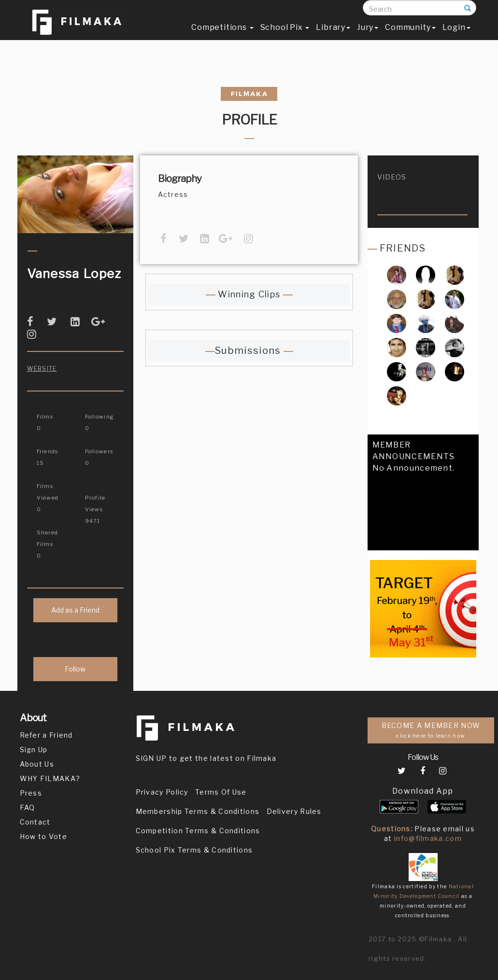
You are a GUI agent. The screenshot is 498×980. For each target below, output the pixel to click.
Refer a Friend (46, 735)
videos (392, 177)
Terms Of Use (221, 792)
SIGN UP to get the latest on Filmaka (206, 758)
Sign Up (34, 749)
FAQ (28, 807)
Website (42, 369)
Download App (423, 791)
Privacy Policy (162, 792)
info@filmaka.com (428, 838)
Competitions (222, 37)
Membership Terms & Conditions (198, 811)
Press (31, 793)
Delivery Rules (294, 811)
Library (333, 37)
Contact (35, 822)
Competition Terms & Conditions (198, 831)
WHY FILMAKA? (50, 778)
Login (456, 37)
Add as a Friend (75, 610)
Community (410, 37)
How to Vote (43, 836)
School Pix (285, 37)
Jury (368, 37)
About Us (37, 764)
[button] (375, 546)
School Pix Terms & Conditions (194, 850)
